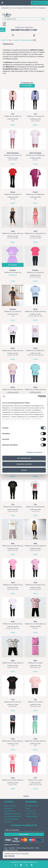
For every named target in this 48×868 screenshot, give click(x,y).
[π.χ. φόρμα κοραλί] (22, 19)
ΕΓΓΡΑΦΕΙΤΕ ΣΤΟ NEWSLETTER (24, 825)
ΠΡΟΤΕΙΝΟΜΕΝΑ (27, 86)
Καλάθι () (38, 3)
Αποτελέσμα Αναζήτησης (13, 816)
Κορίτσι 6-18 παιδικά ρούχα (23, 40)
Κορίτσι (4, 40)
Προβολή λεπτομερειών (34, 452)
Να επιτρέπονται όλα (24, 458)
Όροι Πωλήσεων (10, 811)
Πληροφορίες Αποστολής (13, 814)
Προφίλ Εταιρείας (10, 806)
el (43, 3)
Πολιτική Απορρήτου (11, 819)
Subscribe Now (24, 834)
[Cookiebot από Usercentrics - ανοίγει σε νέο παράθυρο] (38, 396)
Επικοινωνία (8, 822)
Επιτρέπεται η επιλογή (24, 464)
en (46, 3)
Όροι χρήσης (8, 808)
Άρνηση (24, 470)
